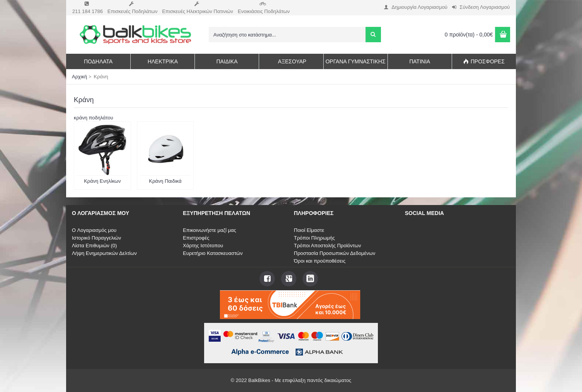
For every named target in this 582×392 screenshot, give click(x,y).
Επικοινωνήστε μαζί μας (210, 230)
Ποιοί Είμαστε (309, 230)
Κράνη (101, 77)
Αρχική (80, 77)
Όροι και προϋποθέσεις (320, 261)
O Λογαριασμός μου (94, 230)
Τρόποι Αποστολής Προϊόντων (328, 246)
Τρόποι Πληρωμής (315, 238)
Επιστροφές (196, 238)
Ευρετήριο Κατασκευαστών (213, 253)
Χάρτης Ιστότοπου (203, 246)
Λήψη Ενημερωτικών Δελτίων (104, 253)
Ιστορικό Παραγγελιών (96, 238)
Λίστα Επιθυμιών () (94, 246)
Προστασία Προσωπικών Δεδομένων (335, 253)
